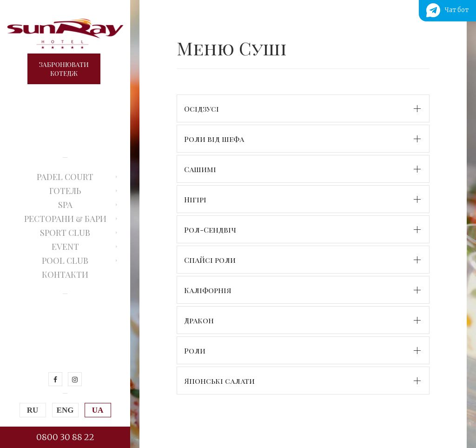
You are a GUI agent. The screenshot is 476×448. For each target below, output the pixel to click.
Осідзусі (202, 109)
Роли (195, 351)
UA (98, 410)
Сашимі (200, 169)
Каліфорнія (208, 290)
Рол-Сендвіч (210, 230)
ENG (65, 410)
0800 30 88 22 (65, 437)
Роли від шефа (214, 139)
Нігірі (195, 199)
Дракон (199, 320)
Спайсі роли (210, 260)
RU (33, 410)
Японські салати (219, 381)
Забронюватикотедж (64, 69)
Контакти (65, 274)
